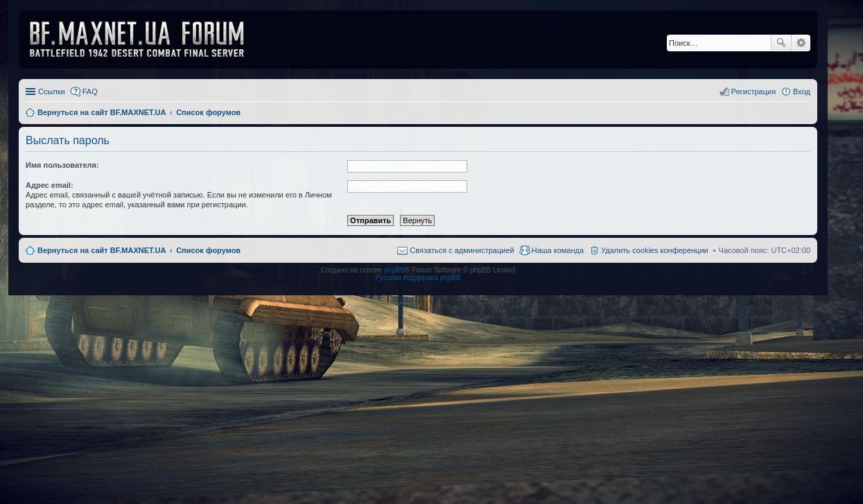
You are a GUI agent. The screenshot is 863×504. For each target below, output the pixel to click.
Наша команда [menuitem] (558, 250)
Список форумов (208, 250)
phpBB (394, 270)
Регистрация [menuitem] (753, 92)
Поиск (781, 43)
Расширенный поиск (801, 43)
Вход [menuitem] (802, 92)
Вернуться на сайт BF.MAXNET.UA (102, 250)
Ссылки (52, 92)
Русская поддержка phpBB (418, 278)
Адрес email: (50, 185)
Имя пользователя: (62, 165)
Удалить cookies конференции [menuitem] (655, 250)
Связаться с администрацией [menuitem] (462, 250)
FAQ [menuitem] (90, 92)
